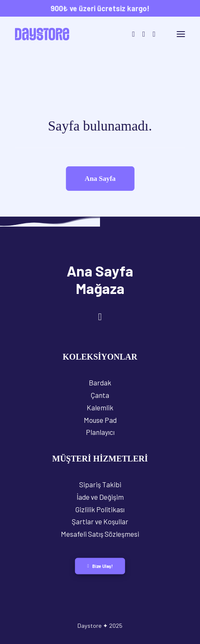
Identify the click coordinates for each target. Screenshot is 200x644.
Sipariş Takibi (100, 484)
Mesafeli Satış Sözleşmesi (100, 534)
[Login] (140, 34)
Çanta (100, 395)
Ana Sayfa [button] (100, 178)
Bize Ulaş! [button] (100, 566)
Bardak (100, 382)
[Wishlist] (150, 34)
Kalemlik (100, 407)
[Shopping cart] (159, 34)
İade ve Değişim (100, 497)
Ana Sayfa (100, 271)
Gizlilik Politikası (100, 509)
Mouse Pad (100, 420)
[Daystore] (42, 34)
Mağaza (100, 288)
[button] (181, 34)
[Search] (130, 34)
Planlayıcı (100, 432)
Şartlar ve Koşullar (100, 521)
